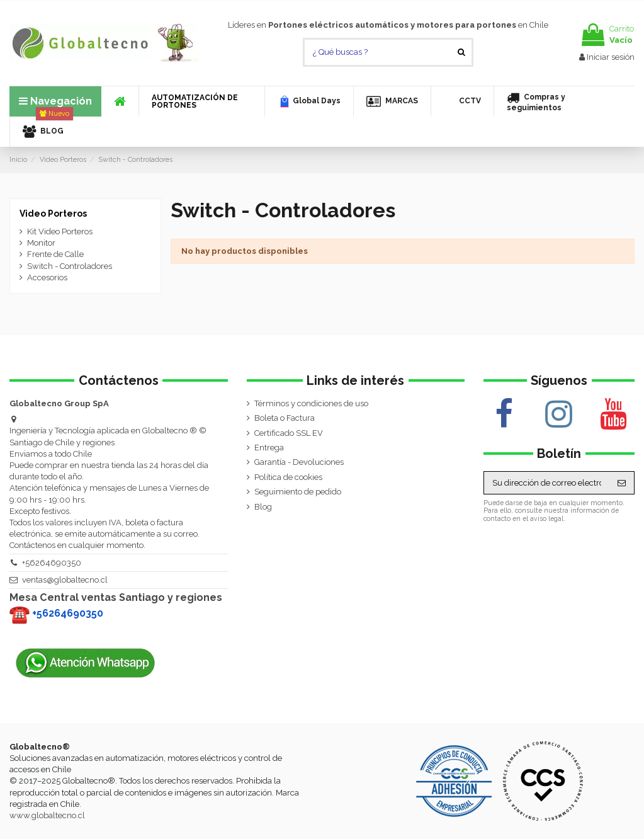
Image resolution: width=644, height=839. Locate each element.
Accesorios (47, 277)
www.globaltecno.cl (47, 815)
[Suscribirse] (622, 483)
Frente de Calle (55, 254)
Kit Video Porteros (60, 231)
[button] (201, 101)
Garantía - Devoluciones (299, 462)
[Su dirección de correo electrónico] (547, 483)
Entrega (269, 448)
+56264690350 (52, 563)
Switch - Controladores (70, 266)
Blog (263, 507)
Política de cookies (288, 477)
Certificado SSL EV (289, 433)
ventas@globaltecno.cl (65, 580)
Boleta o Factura (285, 418)
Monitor (41, 243)
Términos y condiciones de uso (311, 403)
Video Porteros (53, 214)
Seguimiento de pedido (298, 492)
